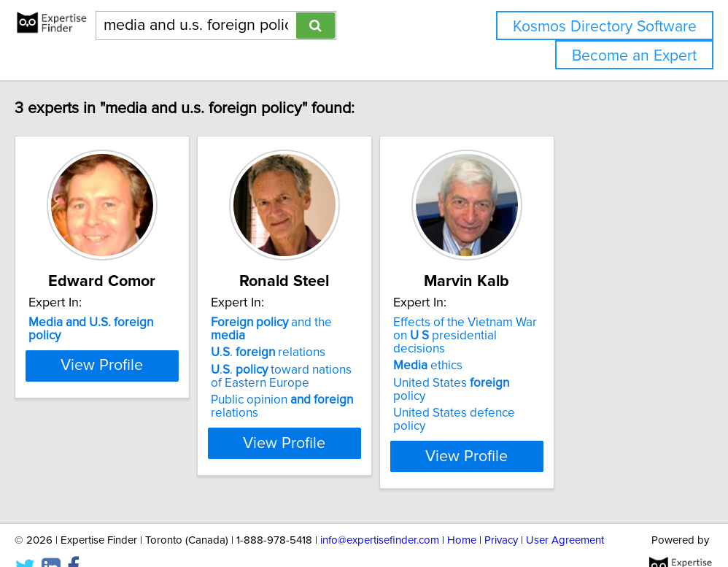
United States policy (563, 370)
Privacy (501, 514)
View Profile (142, 430)
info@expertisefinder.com (380, 514)
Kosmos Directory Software (605, 27)
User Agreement (565, 514)
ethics (522, 352)
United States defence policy (566, 387)
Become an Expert (634, 56)
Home (462, 514)
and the (348, 323)
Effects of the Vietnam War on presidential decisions (578, 329)
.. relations (326, 339)
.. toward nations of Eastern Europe (346, 363)
